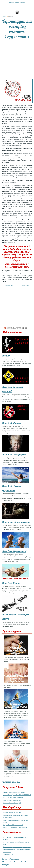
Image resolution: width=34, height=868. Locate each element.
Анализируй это (8, 855)
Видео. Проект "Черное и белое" (13, 825)
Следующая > (26, 285)
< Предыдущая (9, 285)
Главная (4, 16)
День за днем (14, 859)
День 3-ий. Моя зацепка (14, 455)
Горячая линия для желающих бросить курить (17, 847)
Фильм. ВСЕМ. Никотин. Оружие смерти (15, 828)
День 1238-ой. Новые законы (12, 800)
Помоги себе (18, 862)
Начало (6, 356)
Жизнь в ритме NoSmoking (17, 3)
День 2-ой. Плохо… (12, 423)
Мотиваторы (7, 862)
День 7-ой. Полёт (11, 583)
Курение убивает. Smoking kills (12, 803)
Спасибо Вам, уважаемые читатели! (14, 792)
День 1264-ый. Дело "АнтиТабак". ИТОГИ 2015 (17, 795)
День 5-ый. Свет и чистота (16, 522)
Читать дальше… (12, 782)
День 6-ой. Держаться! (14, 551)
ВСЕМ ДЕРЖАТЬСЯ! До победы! (13, 798)
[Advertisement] (17, 59)
